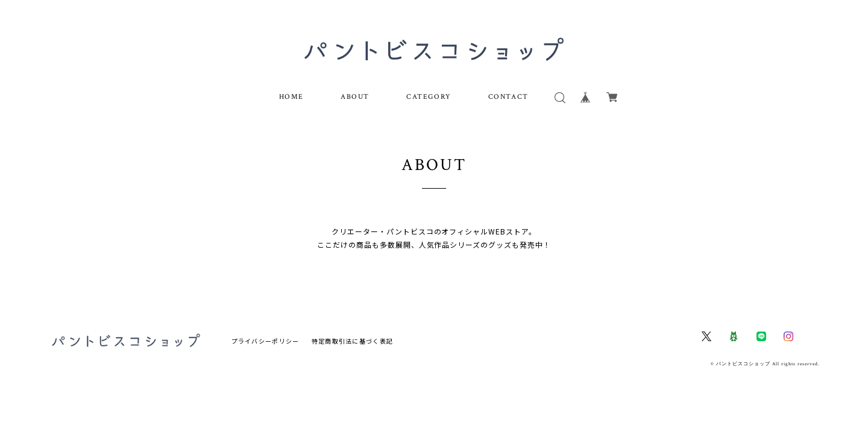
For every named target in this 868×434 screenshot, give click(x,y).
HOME (291, 97)
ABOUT (355, 97)
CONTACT (508, 97)
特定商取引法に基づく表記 (352, 341)
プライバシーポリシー (266, 341)
